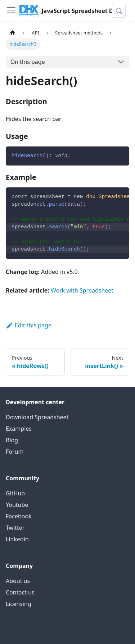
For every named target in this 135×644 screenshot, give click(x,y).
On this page (28, 62)
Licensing (19, 604)
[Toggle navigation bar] (11, 11)
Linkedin (17, 539)
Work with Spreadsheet (82, 290)
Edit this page (29, 325)
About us (18, 581)
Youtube (17, 505)
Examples (19, 429)
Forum (15, 452)
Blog (12, 440)
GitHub (15, 493)
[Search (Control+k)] (119, 11)
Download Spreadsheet (37, 417)
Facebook (19, 516)
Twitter (15, 528)
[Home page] (13, 33)
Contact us (20, 592)
